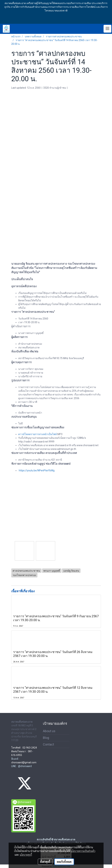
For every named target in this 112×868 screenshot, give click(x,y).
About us (49, 731)
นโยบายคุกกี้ (26, 855)
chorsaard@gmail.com (24, 762)
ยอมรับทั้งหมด (64, 862)
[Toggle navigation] (107, 29)
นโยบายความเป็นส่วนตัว (83, 851)
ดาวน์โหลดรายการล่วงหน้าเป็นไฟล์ (38, 434)
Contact (48, 744)
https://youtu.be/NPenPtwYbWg (37, 470)
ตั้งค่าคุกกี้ (45, 862)
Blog (46, 738)
